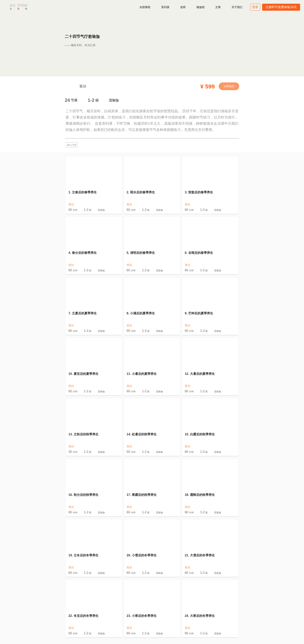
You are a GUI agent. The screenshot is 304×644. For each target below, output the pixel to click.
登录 (255, 7)
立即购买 (229, 86)
